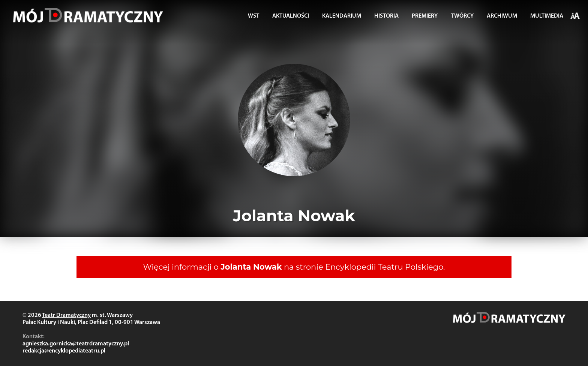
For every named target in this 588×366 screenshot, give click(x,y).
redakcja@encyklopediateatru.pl (64, 351)
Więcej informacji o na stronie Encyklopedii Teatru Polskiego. (294, 267)
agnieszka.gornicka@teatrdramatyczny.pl (76, 344)
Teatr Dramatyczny (66, 315)
